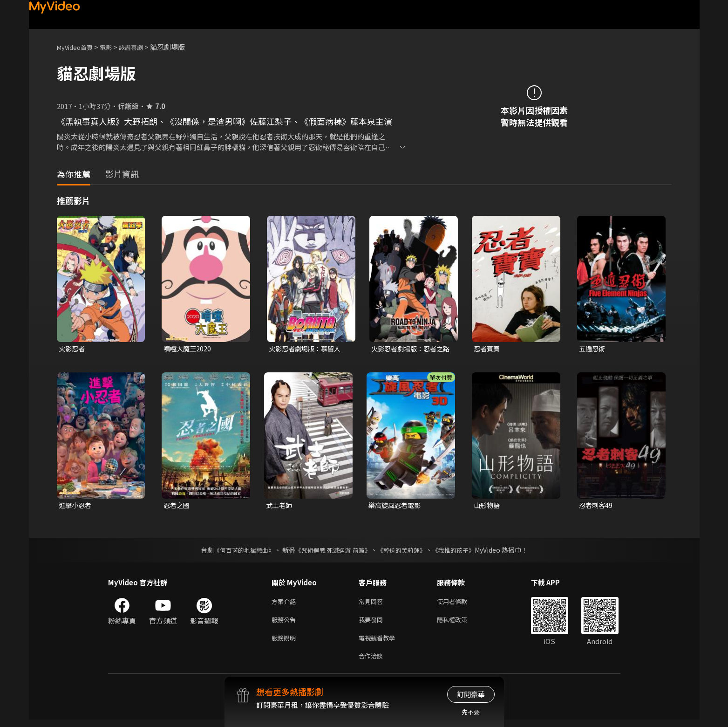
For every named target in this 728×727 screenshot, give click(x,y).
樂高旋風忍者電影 (396, 506)
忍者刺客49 (597, 506)
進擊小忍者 (76, 506)
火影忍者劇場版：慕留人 (307, 349)
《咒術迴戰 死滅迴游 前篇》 (332, 552)
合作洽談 (373, 662)
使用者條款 (460, 604)
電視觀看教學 (380, 643)
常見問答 (373, 604)
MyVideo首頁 (78, 47)
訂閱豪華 (471, 694)
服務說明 (286, 643)
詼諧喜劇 (141, 47)
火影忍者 (73, 349)
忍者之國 (177, 506)
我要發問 (373, 623)
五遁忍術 (593, 349)
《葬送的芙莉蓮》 (405, 552)
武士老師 (280, 506)
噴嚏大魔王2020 (188, 349)
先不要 (471, 712)
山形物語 (488, 506)
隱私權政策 (460, 623)
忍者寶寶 (488, 349)
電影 (113, 47)
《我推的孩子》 (460, 552)
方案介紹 (286, 604)
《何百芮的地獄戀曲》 (238, 552)
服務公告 (286, 623)
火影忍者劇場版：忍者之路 (410, 349)
